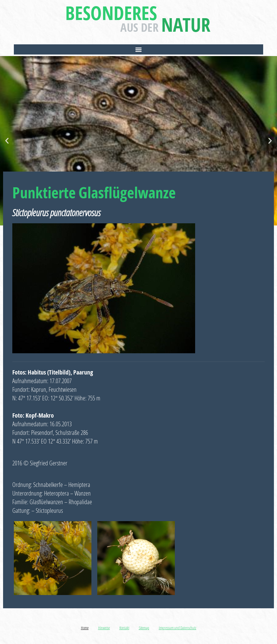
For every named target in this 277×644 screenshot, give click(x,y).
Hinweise (104, 628)
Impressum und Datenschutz (178, 628)
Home (85, 628)
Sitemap (144, 628)
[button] (138, 49)
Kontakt (124, 628)
